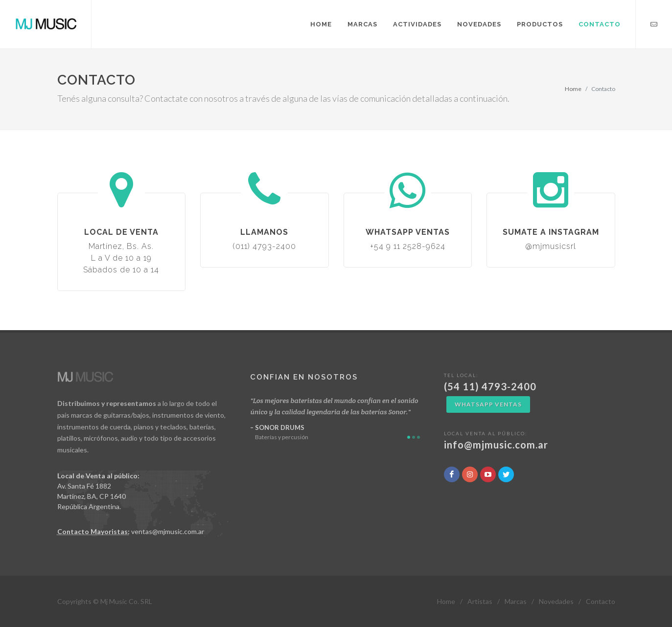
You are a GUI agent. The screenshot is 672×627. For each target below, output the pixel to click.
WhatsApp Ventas (488, 404)
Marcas (516, 601)
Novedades (556, 601)
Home (573, 89)
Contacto (601, 601)
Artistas (480, 601)
